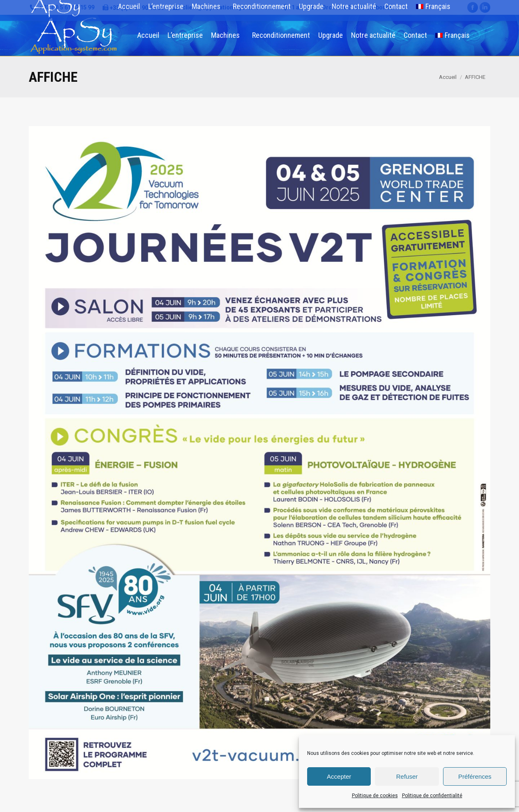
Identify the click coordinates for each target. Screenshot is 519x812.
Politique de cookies (375, 796)
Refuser (407, 776)
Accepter (339, 776)
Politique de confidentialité (432, 796)
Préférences (475, 776)
